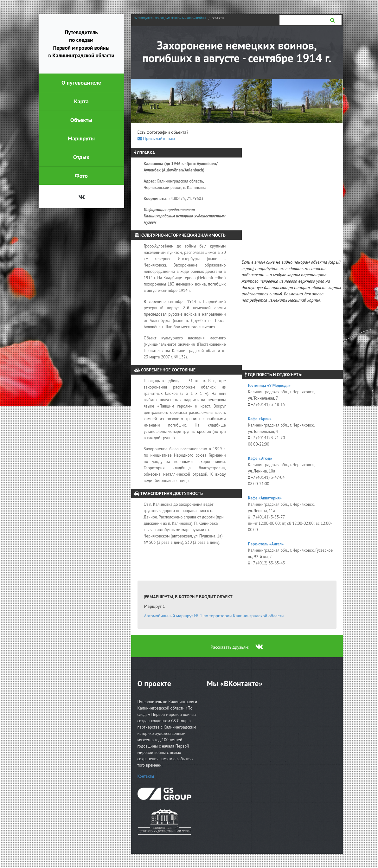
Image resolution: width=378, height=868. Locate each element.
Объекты (218, 18)
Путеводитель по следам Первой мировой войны (170, 18)
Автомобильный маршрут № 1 (214, 616)
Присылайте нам (156, 138)
